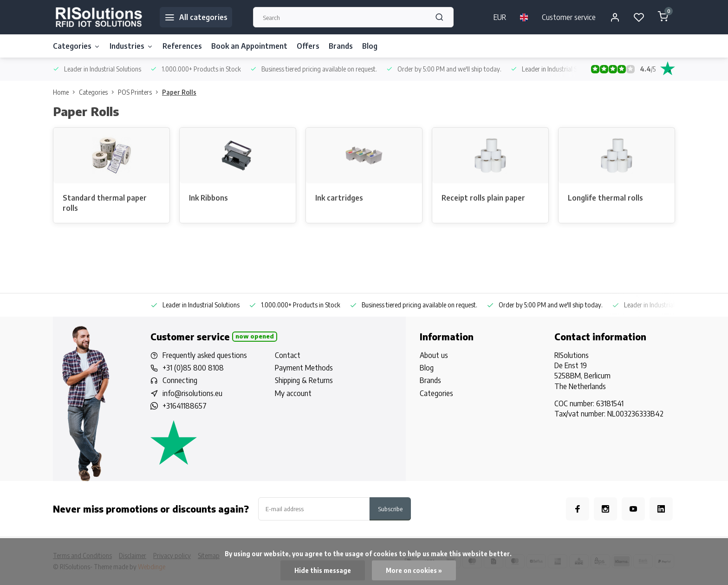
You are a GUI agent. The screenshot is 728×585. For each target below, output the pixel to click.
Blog (370, 46)
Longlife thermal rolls (605, 198)
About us (434, 355)
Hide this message (323, 570)
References (182, 46)
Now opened (255, 336)
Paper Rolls (179, 92)
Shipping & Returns (304, 380)
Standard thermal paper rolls (105, 203)
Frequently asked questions (205, 355)
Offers (308, 46)
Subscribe (390, 509)
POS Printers (140, 92)
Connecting (180, 380)
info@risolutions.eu (192, 393)
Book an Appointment (249, 46)
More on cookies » (414, 570)
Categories (77, 46)
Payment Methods (304, 368)
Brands (341, 46)
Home (66, 92)
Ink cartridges (339, 198)
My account (293, 393)
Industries (131, 46)
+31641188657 (185, 406)
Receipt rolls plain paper (483, 198)
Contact (288, 355)
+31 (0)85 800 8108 (193, 368)
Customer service (569, 17)
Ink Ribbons (208, 198)
